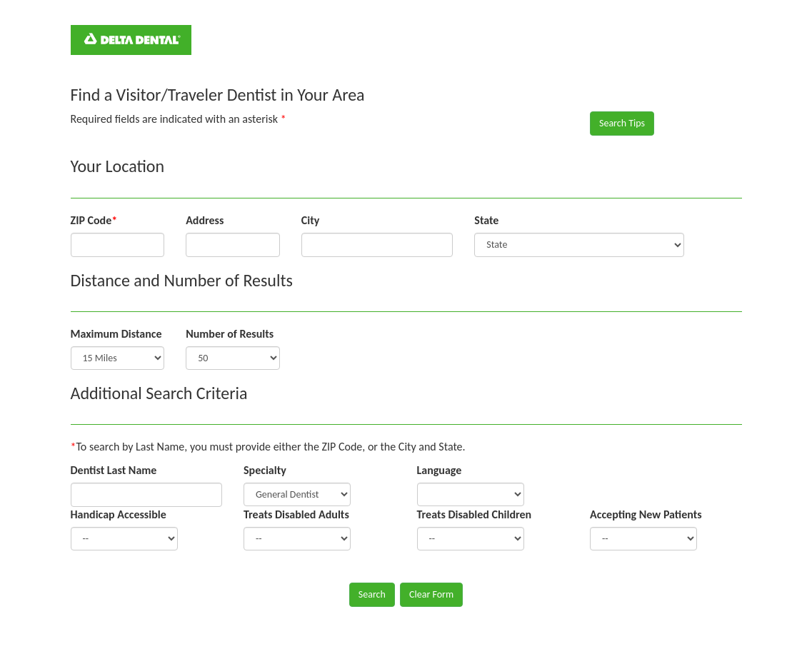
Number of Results (230, 334)
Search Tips (622, 123)
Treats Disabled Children (475, 514)
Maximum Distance (116, 334)
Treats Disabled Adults (296, 514)
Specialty (265, 470)
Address (205, 220)
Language (440, 470)
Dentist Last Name (114, 470)
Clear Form (431, 594)
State (486, 220)
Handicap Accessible (119, 514)
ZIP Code (94, 220)
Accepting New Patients (646, 514)
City (311, 220)
